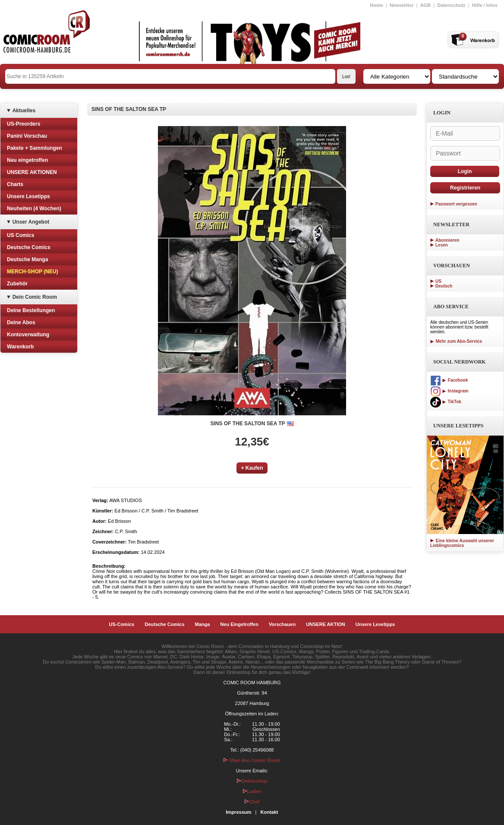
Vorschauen (282, 624)
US (438, 281)
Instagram (449, 391)
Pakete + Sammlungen (35, 148)
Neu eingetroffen (27, 160)
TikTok (446, 402)
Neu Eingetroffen (239, 624)
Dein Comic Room (35, 297)
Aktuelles (24, 111)
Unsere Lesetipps (28, 196)
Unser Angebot (31, 222)
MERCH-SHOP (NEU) (32, 272)
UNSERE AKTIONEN (32, 172)
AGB (425, 5)
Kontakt (269, 812)
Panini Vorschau (27, 136)
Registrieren (465, 188)
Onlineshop (252, 781)
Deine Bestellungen (31, 310)
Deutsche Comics (29, 247)
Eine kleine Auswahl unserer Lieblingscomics (462, 543)
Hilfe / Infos (485, 5)
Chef (252, 802)
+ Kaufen (252, 468)
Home (376, 5)
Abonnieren (447, 240)
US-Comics (122, 624)
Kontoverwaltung (28, 335)
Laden (252, 791)
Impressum (239, 812)
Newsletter (402, 5)
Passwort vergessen (456, 204)
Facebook (449, 380)
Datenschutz (451, 5)
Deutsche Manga (27, 259)
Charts (15, 184)
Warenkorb (20, 347)
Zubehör (17, 284)
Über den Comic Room (252, 760)
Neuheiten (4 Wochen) (34, 209)
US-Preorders (24, 124)
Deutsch (444, 286)
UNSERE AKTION (326, 624)
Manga (203, 624)
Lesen (442, 245)
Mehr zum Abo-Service (456, 341)
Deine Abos (21, 322)
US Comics (20, 235)
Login (465, 171)
